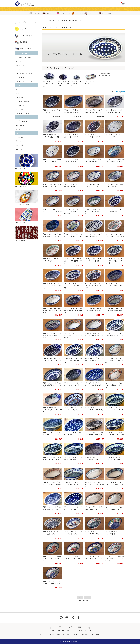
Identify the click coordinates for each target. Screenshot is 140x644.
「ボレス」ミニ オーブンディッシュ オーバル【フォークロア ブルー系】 (52, 583)
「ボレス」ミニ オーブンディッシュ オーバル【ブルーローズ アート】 (115, 162)
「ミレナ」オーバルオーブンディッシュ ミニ (104, 75)
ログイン (52, 634)
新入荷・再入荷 (22, 29)
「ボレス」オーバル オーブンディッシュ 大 (49, 80)
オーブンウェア (51, 21)
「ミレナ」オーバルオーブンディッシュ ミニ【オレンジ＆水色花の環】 (53, 211)
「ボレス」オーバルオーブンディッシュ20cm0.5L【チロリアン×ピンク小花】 (52, 311)
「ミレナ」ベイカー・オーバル (91, 78)
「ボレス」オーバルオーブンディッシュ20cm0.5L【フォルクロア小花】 (52, 335)
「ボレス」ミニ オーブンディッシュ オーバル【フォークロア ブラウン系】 (115, 559)
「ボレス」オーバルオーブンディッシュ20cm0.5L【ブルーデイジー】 (52, 286)
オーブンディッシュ (62, 21)
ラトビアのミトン (90, 13)
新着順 (123, 92)
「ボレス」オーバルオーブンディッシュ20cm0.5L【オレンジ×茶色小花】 (73, 335)
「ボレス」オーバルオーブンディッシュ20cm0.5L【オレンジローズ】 (94, 335)
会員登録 (58, 634)
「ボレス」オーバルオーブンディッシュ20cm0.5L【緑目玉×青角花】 (73, 311)
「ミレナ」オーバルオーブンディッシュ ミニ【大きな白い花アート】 (94, 211)
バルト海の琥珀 (77, 13)
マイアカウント (44, 634)
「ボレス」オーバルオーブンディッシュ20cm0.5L (63, 80)
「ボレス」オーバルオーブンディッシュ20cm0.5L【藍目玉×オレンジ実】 (94, 286)
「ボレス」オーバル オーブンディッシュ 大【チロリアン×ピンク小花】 (94, 484)
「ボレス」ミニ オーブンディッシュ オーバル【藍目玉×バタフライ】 (73, 360)
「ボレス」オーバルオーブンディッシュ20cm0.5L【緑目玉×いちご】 (94, 311)
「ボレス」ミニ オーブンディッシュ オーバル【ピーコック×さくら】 (52, 385)
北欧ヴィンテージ (49, 13)
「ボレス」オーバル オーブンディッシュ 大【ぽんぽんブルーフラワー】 (115, 484)
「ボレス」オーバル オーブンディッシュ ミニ (77, 80)
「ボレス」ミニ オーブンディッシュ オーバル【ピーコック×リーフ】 (115, 335)
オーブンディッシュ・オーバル (76, 21)
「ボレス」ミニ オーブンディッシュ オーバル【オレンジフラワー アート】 (52, 559)
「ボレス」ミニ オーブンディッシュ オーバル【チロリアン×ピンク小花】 (115, 360)
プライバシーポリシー (94, 634)
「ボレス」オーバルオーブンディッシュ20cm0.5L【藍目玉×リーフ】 (73, 286)
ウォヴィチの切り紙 (63, 13)
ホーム (44, 21)
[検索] (35, 22)
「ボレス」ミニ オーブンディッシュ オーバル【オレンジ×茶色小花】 (115, 385)
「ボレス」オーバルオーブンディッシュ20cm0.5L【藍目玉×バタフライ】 (73, 261)
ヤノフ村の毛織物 (105, 13)
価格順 (118, 92)
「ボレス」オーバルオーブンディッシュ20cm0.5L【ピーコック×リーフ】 (114, 261)
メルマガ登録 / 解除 (67, 634)
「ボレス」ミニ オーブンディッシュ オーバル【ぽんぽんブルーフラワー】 (53, 410)
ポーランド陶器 (35, 13)
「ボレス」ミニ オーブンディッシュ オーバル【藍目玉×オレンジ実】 (52, 360)
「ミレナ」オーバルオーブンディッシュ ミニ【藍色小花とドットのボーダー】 (73, 211)
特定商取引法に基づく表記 (80, 634)
